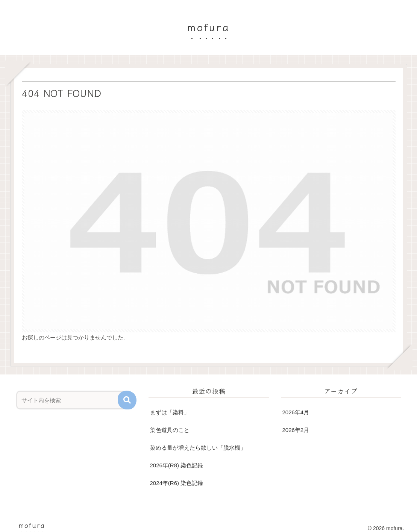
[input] (71, 400)
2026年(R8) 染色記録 (177, 465)
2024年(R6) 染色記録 (177, 483)
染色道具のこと (170, 430)
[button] (127, 400)
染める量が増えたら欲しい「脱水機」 (198, 448)
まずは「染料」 (170, 412)
